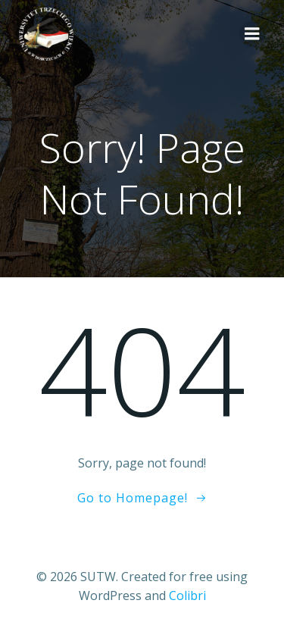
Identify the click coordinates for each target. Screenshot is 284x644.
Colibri (187, 596)
